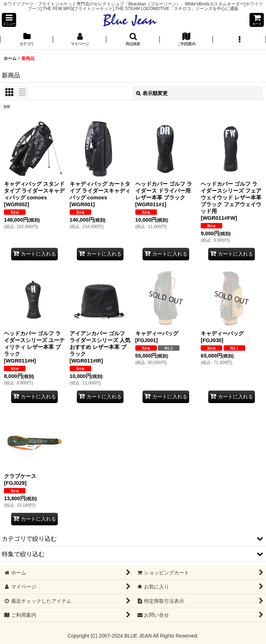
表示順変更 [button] (152, 93)
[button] (9, 20)
